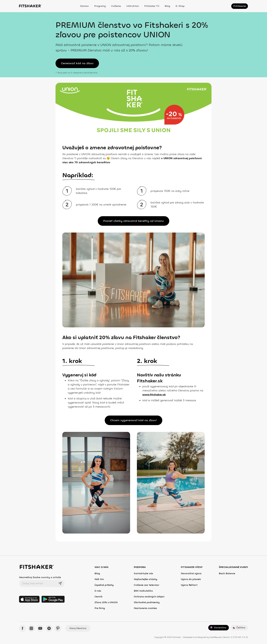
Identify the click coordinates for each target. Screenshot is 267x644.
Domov (84, 6)
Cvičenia (116, 6)
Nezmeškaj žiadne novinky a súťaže (40, 577)
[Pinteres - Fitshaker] (58, 628)
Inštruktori (133, 6)
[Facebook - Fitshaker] (22, 628)
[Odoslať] (60, 583)
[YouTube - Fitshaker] (40, 628)
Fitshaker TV (152, 6)
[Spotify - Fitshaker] (49, 628)
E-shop (180, 6)
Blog (167, 6)
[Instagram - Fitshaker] (31, 628)
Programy (100, 6)
